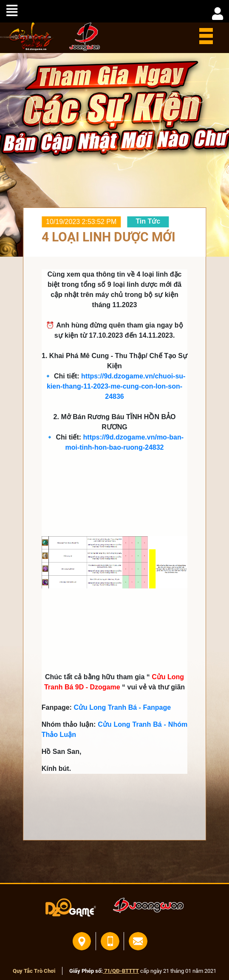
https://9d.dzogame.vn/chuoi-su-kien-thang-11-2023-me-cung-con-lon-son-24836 (116, 386)
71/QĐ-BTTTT (121, 971)
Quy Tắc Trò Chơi (34, 971)
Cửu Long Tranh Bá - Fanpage (122, 707)
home (27, 36)
